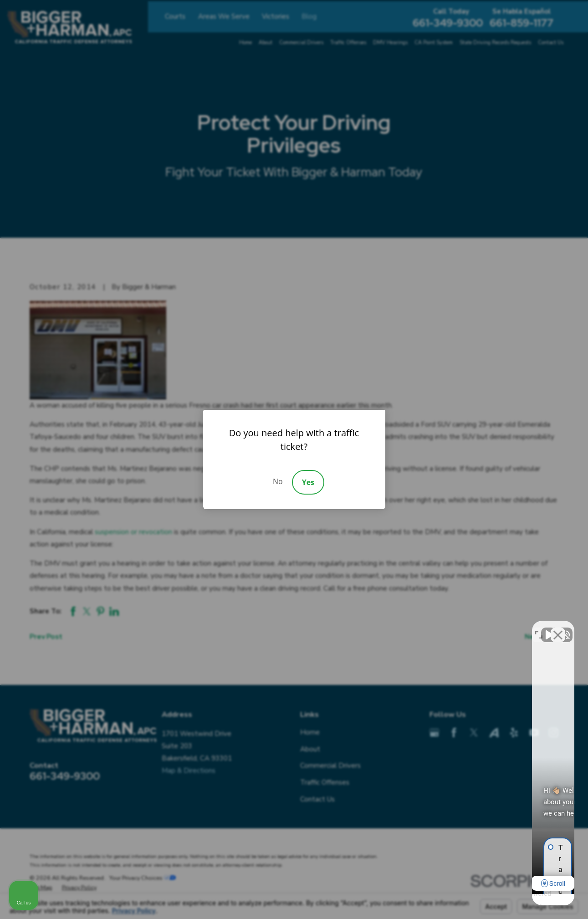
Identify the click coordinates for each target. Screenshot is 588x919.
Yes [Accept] (308, 482)
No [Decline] (278, 481)
